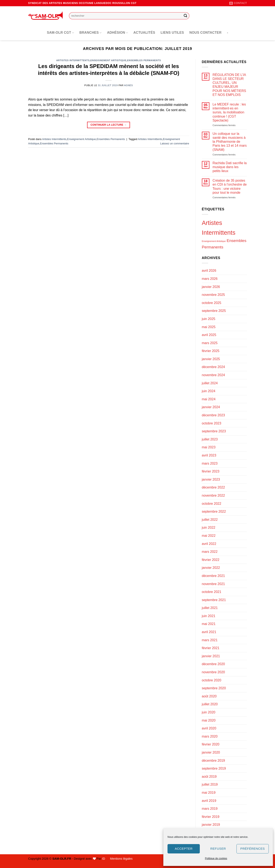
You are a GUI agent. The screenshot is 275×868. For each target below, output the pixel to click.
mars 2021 (210, 640)
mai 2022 (209, 536)
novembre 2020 (213, 672)
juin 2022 (209, 528)
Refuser (218, 849)
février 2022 (211, 560)
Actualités (144, 33)
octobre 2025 (212, 303)
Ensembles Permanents (144, 60)
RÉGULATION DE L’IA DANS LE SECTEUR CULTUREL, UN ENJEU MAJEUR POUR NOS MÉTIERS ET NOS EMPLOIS (229, 85)
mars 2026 (210, 279)
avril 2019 (209, 801)
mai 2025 (209, 327)
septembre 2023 (214, 431)
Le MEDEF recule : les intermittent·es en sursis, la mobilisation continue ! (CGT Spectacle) (229, 112)
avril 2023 (209, 455)
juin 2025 (209, 319)
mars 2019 (210, 809)
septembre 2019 (214, 768)
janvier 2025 (211, 359)
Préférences (253, 849)
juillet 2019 (210, 784)
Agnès (129, 85)
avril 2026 (209, 271)
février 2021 (211, 648)
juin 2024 (209, 391)
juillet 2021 (210, 608)
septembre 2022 (214, 511)
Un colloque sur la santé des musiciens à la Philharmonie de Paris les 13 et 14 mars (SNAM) (230, 142)
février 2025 (211, 351)
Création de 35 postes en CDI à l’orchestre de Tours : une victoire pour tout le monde (230, 187)
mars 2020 (210, 736)
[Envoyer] (186, 16)
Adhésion (118, 33)
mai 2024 (209, 399)
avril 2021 (209, 632)
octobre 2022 (212, 504)
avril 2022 (209, 544)
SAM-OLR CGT (60, 33)
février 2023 (211, 471)
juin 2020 (209, 712)
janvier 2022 (211, 568)
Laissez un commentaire (175, 143)
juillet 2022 (210, 520)
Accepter (184, 849)
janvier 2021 (211, 656)
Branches (91, 33)
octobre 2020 (212, 680)
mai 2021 (209, 624)
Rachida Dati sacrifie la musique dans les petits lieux (230, 167)
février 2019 (211, 817)
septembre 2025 (214, 311)
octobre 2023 (212, 423)
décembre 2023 (213, 415)
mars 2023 (210, 463)
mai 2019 (209, 793)
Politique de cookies (216, 858)
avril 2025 (209, 335)
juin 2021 (209, 616)
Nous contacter (205, 33)
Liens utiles (172, 33)
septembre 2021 (214, 600)
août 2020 (209, 696)
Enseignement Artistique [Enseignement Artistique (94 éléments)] (214, 241)
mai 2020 (209, 720)
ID (104, 859)
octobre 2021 (212, 592)
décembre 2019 (213, 761)
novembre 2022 (213, 495)
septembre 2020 (214, 688)
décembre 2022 (213, 487)
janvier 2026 (211, 287)
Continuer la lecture (109, 125)
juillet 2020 (210, 704)
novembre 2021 (213, 584)
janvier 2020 (211, 752)
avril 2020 (209, 728)
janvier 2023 (211, 479)
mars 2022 (210, 552)
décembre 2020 (213, 664)
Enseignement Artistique (108, 60)
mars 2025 (210, 343)
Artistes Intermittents (73, 60)
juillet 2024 (210, 383)
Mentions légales (121, 859)
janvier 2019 (211, 825)
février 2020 (211, 744)
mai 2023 (209, 447)
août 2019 (209, 777)
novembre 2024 (213, 375)
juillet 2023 (210, 439)
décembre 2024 (213, 367)
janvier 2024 (211, 407)
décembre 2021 (213, 576)
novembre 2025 (213, 295)
